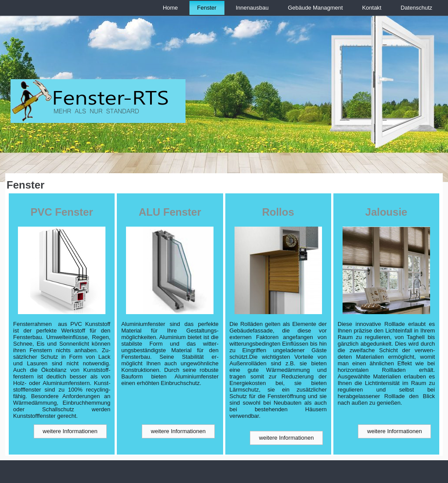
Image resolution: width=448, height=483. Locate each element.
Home (170, 8)
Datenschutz (416, 8)
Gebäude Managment (315, 8)
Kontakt (372, 8)
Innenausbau (252, 8)
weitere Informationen (70, 431)
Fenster (207, 8)
